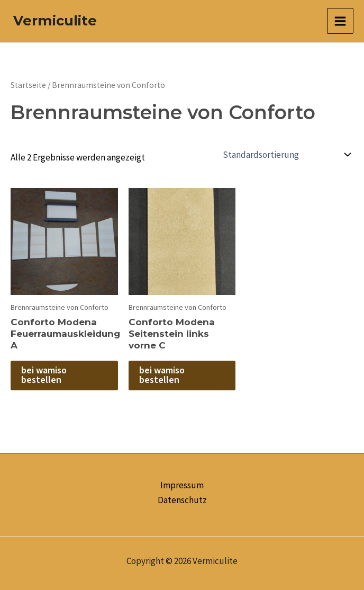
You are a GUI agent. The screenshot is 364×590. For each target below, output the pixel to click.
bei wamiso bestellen (44, 375)
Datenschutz (182, 500)
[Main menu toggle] (340, 21)
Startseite (28, 85)
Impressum (182, 485)
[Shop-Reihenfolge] (286, 155)
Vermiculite (55, 20)
